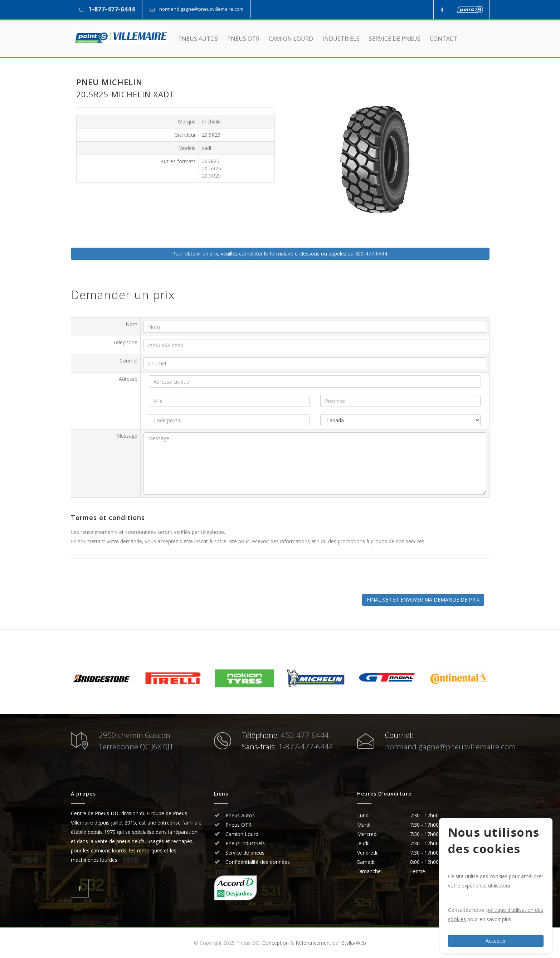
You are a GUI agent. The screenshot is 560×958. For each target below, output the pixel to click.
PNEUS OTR (243, 39)
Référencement (313, 943)
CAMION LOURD (291, 39)
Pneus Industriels (244, 843)
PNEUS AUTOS (198, 39)
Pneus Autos (240, 815)
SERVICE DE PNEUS (395, 39)
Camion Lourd (241, 834)
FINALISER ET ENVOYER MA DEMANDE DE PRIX (423, 600)
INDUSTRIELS (341, 39)
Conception (276, 943)
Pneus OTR (238, 825)
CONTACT (444, 39)
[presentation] (131, 580)
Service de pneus (244, 853)
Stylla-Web (354, 943)
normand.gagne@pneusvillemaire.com (201, 9)
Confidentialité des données (257, 862)
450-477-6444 (305, 735)
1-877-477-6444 (111, 9)
